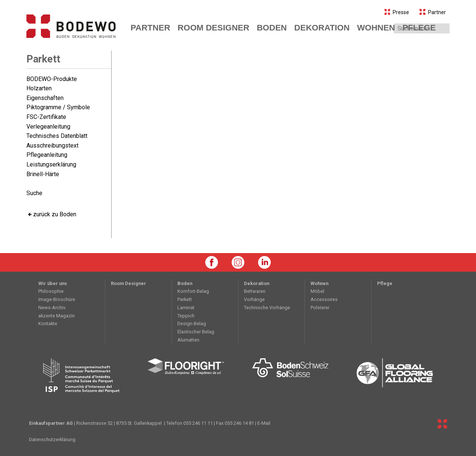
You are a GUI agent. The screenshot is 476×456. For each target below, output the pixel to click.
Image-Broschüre (57, 299)
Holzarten (39, 88)
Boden (185, 283)
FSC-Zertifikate (46, 117)
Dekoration (257, 283)
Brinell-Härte (43, 174)
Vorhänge (254, 299)
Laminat (186, 308)
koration (322, 28)
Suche (34, 193)
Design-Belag (192, 324)
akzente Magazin (57, 316)
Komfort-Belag (193, 291)
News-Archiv (52, 308)
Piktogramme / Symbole (58, 107)
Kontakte (48, 324)
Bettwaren (255, 291)
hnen (376, 28)
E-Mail (264, 423)
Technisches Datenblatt (57, 136)
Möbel (317, 291)
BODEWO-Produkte (52, 79)
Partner (433, 12)
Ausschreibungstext (52, 145)
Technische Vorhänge (267, 308)
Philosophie (51, 291)
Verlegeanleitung (48, 127)
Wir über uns (53, 283)
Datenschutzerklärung (52, 439)
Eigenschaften (45, 98)
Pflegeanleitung (47, 155)
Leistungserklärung (51, 164)
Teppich (186, 316)
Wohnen (319, 283)
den (272, 28)
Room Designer (214, 28)
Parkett (43, 59)
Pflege (419, 28)
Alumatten (188, 340)
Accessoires (324, 299)
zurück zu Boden (55, 214)
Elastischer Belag (196, 332)
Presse (397, 12)
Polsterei (320, 308)
